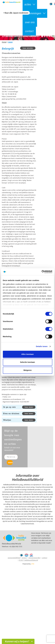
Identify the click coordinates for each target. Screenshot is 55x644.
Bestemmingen (33, 13)
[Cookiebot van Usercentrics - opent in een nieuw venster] (42, 272)
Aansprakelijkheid (14, 558)
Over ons (30, 22)
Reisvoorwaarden (34, 558)
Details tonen (42, 346)
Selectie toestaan (27, 362)
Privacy (24, 558)
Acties (28, 4)
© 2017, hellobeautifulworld (28, 560)
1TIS (33, 564)
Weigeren (27, 370)
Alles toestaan (28, 354)
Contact (29, 31)
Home (4, 42)
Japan (10, 42)
